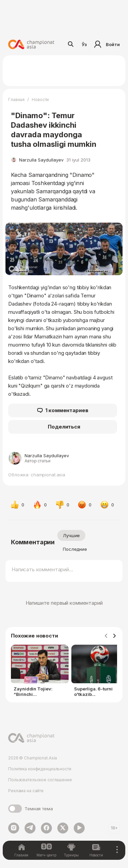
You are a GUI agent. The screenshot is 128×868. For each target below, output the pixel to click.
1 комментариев (63, 410)
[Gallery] (64, 672)
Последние (75, 549)
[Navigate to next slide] (114, 636)
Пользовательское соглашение (40, 780)
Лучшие (71, 535)
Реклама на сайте (26, 791)
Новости (40, 100)
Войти (106, 44)
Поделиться (64, 427)
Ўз (84, 44)
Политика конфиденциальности (40, 769)
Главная (16, 100)
